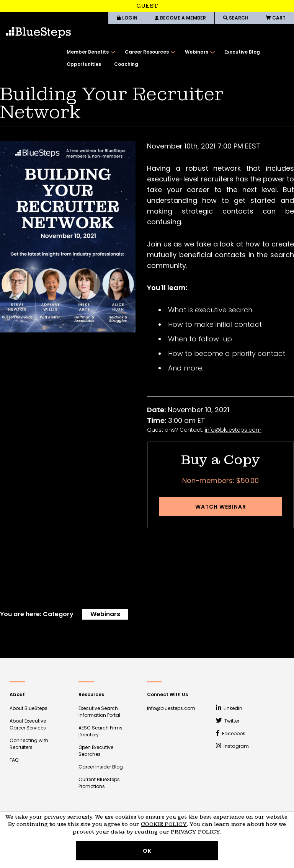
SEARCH (236, 18)
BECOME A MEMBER (180, 18)
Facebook (231, 733)
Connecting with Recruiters (29, 744)
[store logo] (38, 33)
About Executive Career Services (28, 724)
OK (147, 851)
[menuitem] (89, 52)
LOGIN (127, 18)
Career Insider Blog (101, 767)
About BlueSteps (29, 708)
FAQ (14, 760)
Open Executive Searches (96, 751)
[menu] (176, 58)
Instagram (233, 746)
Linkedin (229, 708)
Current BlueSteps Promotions (99, 783)
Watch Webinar (221, 507)
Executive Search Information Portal (99, 712)
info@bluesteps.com (233, 430)
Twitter (228, 721)
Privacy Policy (195, 832)
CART (276, 18)
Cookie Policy (164, 824)
